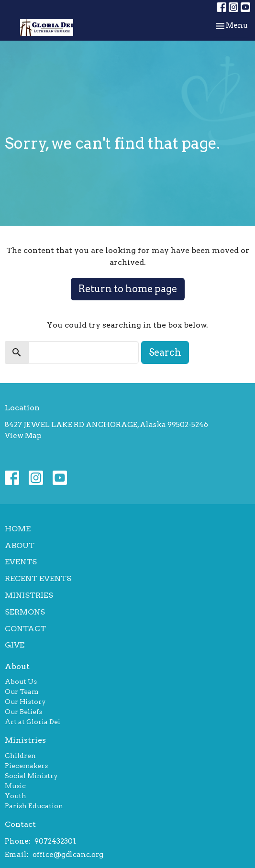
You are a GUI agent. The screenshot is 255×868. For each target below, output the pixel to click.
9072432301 (55, 841)
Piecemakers (26, 766)
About (20, 545)
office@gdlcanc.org (68, 855)
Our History (25, 702)
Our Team (22, 692)
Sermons (25, 612)
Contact (25, 629)
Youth (16, 796)
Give (15, 645)
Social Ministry (31, 776)
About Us (21, 681)
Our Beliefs (23, 712)
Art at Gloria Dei (33, 722)
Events (21, 562)
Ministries (29, 595)
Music (15, 786)
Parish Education (34, 806)
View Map (23, 436)
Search (165, 352)
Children (20, 756)
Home (18, 529)
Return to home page (128, 289)
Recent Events (38, 578)
